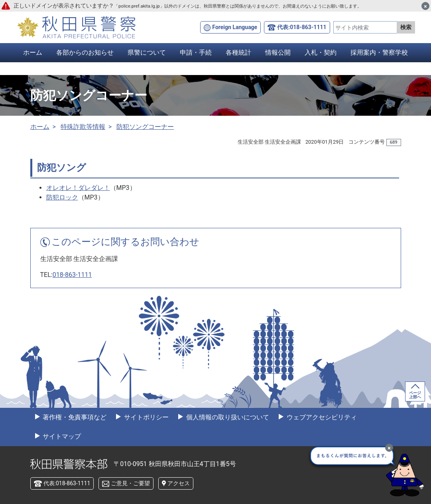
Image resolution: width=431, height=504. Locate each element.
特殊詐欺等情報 (83, 127)
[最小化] (389, 448)
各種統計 (238, 52)
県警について (147, 52)
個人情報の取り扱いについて (227, 417)
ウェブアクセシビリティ (321, 417)
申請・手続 (196, 52)
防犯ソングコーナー (145, 127)
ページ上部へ (415, 395)
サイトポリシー (146, 417)
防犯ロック (62, 197)
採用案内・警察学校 (379, 52)
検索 (406, 27)
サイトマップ (61, 436)
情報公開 (278, 52)
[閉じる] (425, 6)
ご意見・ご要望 (130, 483)
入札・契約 (321, 52)
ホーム (33, 52)
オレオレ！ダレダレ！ (78, 188)
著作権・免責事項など (74, 417)
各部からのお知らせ (85, 52)
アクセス (179, 483)
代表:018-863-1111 (302, 27)
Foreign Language (235, 27)
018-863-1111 (72, 275)
